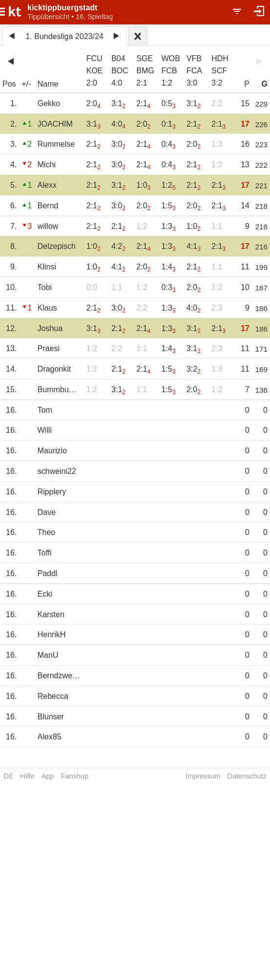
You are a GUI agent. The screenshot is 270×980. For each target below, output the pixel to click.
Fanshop (75, 776)
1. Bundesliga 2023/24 (64, 36)
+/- (26, 84)
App (48, 776)
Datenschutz (247, 776)
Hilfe (28, 776)
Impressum (203, 776)
